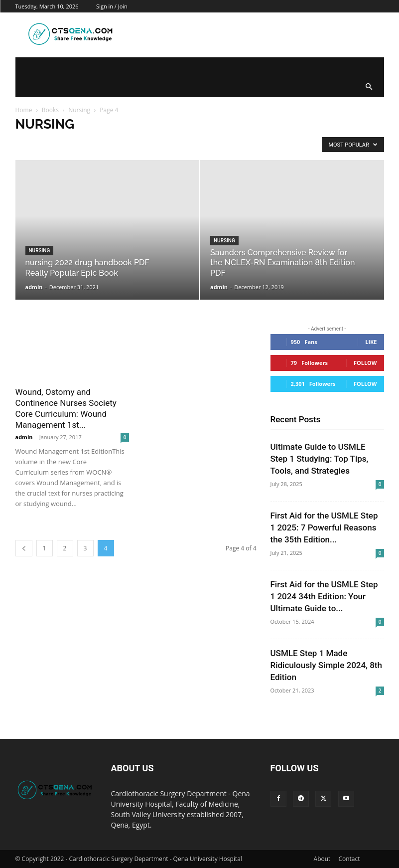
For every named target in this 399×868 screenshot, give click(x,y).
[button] (369, 87)
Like (371, 342)
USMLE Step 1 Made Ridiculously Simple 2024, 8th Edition (326, 665)
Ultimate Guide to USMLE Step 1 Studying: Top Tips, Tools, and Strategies (320, 459)
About (322, 859)
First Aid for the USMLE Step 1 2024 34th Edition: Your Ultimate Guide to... (324, 596)
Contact (349, 859)
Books (50, 110)
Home (24, 110)
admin (34, 287)
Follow (365, 363)
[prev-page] (24, 548)
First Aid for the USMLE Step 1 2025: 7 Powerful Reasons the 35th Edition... (324, 527)
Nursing (79, 110)
